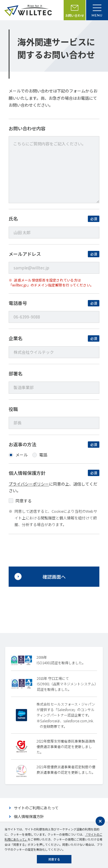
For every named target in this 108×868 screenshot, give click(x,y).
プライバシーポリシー (29, 484)
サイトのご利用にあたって (36, 808)
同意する (54, 859)
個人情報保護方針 (29, 816)
